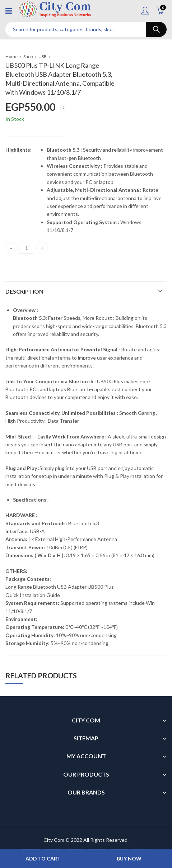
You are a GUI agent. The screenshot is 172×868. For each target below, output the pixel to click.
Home (11, 56)
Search (156, 29)
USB (43, 56)
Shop (28, 56)
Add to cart (43, 858)
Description (24, 291)
